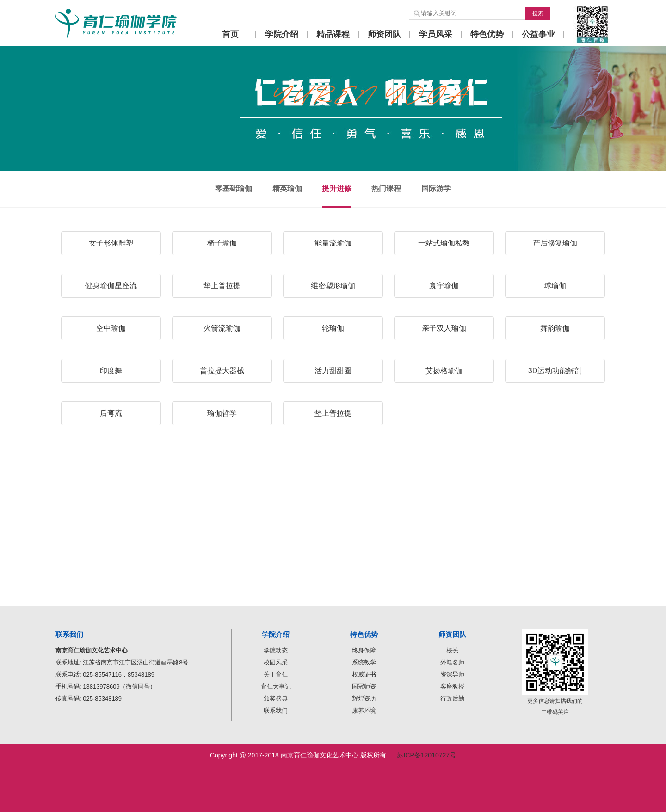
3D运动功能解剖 (555, 371)
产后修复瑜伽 (555, 243)
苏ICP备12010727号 (426, 755)
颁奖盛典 (276, 698)
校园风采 (276, 662)
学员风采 (436, 34)
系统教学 (364, 662)
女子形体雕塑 (111, 243)
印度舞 (111, 371)
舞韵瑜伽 (555, 328)
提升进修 (337, 188)
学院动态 (276, 650)
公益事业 (538, 34)
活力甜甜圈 (333, 371)
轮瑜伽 (333, 328)
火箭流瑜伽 (222, 328)
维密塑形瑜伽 (333, 286)
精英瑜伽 (287, 188)
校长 (452, 650)
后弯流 (111, 413)
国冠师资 (364, 686)
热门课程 (386, 188)
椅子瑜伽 (222, 243)
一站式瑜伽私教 (444, 243)
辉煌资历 (364, 698)
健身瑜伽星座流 (111, 286)
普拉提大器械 (222, 371)
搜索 (538, 13)
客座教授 (452, 686)
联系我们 (276, 710)
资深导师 (452, 674)
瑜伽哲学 (222, 413)
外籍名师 (452, 662)
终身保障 (364, 650)
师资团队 (384, 34)
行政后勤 (452, 698)
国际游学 (436, 188)
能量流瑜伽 (333, 243)
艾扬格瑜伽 (444, 371)
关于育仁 (276, 674)
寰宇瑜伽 (444, 286)
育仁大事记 (276, 686)
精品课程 (333, 34)
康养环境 (364, 710)
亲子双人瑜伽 (444, 328)
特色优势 (487, 34)
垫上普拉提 (222, 286)
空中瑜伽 (111, 328)
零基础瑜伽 (234, 188)
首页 (230, 34)
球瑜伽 (555, 286)
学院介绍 (282, 34)
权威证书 (364, 674)
